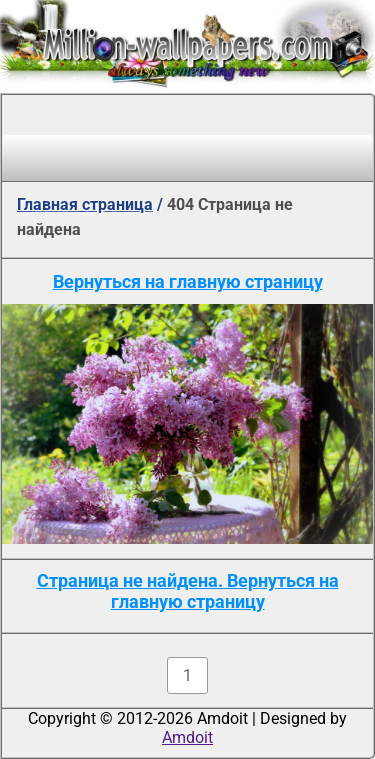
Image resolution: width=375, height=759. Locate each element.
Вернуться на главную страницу (188, 281)
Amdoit (187, 737)
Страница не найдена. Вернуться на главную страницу (188, 591)
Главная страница (85, 204)
